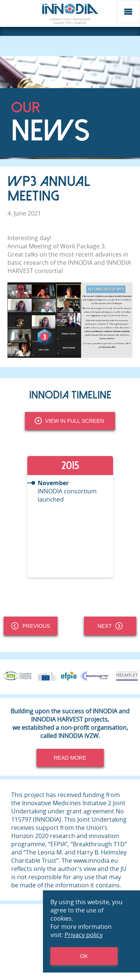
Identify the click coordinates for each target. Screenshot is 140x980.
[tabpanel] (70, 517)
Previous (31, 626)
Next (110, 626)
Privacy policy (84, 935)
